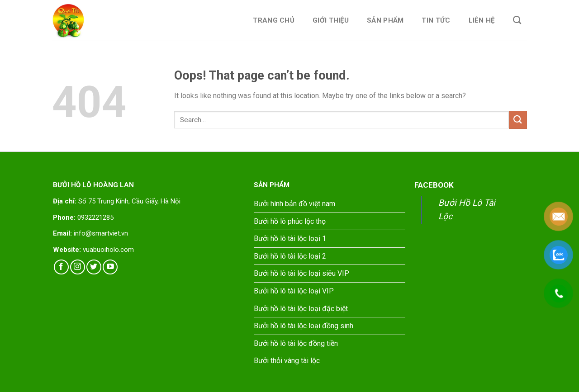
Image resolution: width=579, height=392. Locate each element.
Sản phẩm (385, 20)
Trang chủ (274, 20)
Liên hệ (482, 20)
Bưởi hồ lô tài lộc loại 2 (290, 256)
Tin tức (436, 20)
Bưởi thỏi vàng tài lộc (287, 361)
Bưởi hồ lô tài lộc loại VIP (294, 291)
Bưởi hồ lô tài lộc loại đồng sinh (304, 326)
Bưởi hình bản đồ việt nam (294, 204)
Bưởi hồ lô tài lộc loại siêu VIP (301, 273)
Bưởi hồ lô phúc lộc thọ (290, 221)
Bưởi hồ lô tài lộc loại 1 (290, 239)
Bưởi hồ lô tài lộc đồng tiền (296, 343)
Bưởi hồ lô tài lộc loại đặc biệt (301, 309)
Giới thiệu (331, 20)
